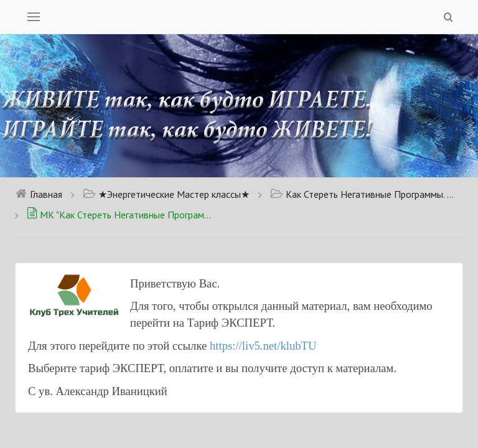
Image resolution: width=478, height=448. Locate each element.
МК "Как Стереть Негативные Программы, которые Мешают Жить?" (120, 215)
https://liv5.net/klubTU (263, 346)
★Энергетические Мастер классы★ (166, 194)
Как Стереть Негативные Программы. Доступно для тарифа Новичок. (363, 194)
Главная (39, 194)
